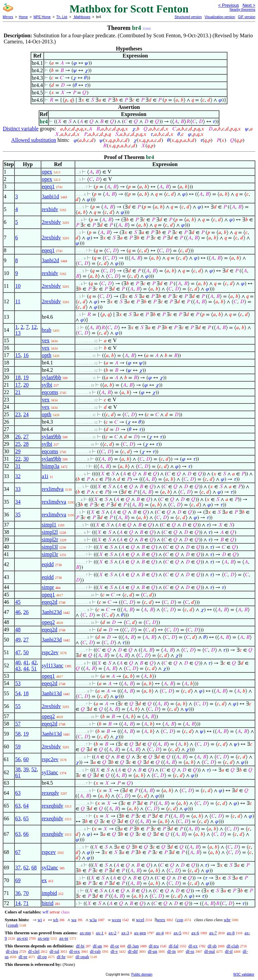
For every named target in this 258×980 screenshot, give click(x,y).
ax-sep (43, 938)
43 (18, 669)
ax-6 (195, 933)
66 (26, 834)
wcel (140, 920)
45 (18, 602)
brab (46, 330)
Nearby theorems (242, 10)
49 (18, 640)
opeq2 (48, 622)
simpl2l (50, 532)
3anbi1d (50, 197)
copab (13, 925)
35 (18, 515)
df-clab (233, 946)
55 (18, 706)
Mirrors (8, 17)
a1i (45, 476)
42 (34, 662)
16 (26, 355)
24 (26, 414)
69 (18, 880)
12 (34, 327)
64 (26, 806)
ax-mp (85, 933)
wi (40, 920)
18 (18, 377)
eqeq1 (48, 186)
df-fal (174, 946)
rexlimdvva (54, 502)
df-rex (75, 951)
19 (26, 377)
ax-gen (140, 933)
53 (18, 683)
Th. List (62, 17)
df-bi (80, 946)
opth (46, 355)
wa (74, 920)
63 (18, 793)
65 (26, 818)
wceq (116, 920)
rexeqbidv (52, 806)
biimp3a (50, 466)
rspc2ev (50, 652)
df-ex (193, 946)
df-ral (54, 951)
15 (18, 355)
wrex (161, 920)
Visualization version (220, 17)
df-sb (212, 946)
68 (34, 868)
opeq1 (48, 595)
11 (18, 301)
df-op (42, 957)
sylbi (47, 385)
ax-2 (112, 933)
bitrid (48, 903)
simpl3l (50, 547)
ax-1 (100, 933)
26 (18, 437)
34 (18, 502)
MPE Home (42, 17)
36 (18, 893)
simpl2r (50, 539)
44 (26, 669)
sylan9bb (51, 377)
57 (18, 724)
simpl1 (49, 525)
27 (26, 437)
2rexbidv (51, 222)
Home (23, 17)
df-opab (82, 957)
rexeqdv (50, 793)
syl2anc (50, 868)
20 (26, 385)
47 (18, 652)
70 (26, 893)
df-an (97, 946)
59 (18, 747)
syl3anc (50, 772)
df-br (61, 957)
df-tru (154, 946)
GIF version (247, 17)
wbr (227, 920)
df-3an (133, 946)
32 (18, 476)
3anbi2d (50, 260)
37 (18, 868)
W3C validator (244, 974)
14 (18, 903)
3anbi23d (52, 612)
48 (18, 630)
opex (47, 172)
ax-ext (22, 938)
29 (18, 451)
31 (18, 466)
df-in (171, 951)
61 (18, 775)
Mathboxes (82, 17)
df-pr (23, 957)
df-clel (34, 951)
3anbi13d (52, 693)
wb (56, 920)
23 (18, 414)
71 (26, 903)
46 (18, 612)
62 (26, 868)
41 (26, 662)
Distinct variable (20, 129)
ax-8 (231, 933)
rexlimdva (53, 489)
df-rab (95, 951)
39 (26, 769)
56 (18, 759)
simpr (48, 587)
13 (18, 333)
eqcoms (50, 392)
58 (18, 734)
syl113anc (52, 665)
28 (26, 444)
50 (26, 652)
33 (18, 489)
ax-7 (213, 933)
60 (26, 759)
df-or (115, 946)
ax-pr (64, 938)
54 (18, 693)
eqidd (48, 564)
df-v (114, 951)
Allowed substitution (34, 140)
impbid (49, 893)
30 (26, 459)
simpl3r (50, 554)
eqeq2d (49, 602)
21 (18, 392)
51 (34, 669)
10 (18, 286)
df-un (153, 951)
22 (18, 459)
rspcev (49, 852)
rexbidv (50, 209)
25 (18, 444)
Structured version (188, 17)
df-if (229, 951)
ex (44, 880)
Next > (249, 5)
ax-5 (178, 933)
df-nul (210, 951)
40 (18, 662)
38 (18, 769)
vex (46, 340)
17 (18, 385)
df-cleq (12, 951)
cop (180, 920)
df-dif (133, 951)
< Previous (228, 5)
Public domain (142, 974)
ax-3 (125, 933)
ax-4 (160, 933)
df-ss (190, 951)
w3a (93, 920)
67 (18, 852)
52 (34, 769)
